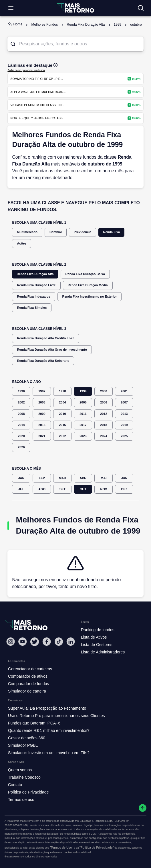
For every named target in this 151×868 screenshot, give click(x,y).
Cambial (56, 232)
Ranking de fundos (98, 630)
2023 (83, 436)
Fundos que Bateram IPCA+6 (34, 723)
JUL (21, 489)
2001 (124, 391)
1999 (83, 391)
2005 (83, 402)
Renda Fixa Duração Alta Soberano (43, 361)
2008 (21, 414)
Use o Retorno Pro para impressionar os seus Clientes (56, 716)
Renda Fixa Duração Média (88, 285)
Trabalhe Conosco (24, 777)
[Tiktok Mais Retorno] (59, 642)
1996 (21, 391)
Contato (15, 785)
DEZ (124, 489)
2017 (83, 425)
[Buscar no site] (141, 8)
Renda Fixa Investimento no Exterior (90, 297)
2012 (104, 414)
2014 (21, 425)
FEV (42, 478)
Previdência (83, 232)
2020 (21, 436)
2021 (42, 436)
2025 (124, 436)
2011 (83, 414)
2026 (21, 447)
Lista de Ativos (94, 637)
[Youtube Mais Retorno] (23, 642)
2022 (62, 436)
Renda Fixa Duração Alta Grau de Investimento (52, 350)
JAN (21, 478)
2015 (42, 425)
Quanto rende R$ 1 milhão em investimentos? (49, 730)
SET (62, 489)
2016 (62, 425)
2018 (104, 425)
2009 (42, 414)
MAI (104, 478)
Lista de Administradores (103, 652)
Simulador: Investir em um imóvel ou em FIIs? (49, 753)
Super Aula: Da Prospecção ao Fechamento (47, 708)
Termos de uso (21, 800)
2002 (21, 402)
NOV (104, 489)
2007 (124, 402)
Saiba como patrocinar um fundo (26, 70)
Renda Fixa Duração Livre (36, 285)
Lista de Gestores (97, 645)
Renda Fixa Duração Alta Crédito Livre (45, 338)
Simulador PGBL (23, 745)
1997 (42, 391)
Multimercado (27, 232)
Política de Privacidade (28, 792)
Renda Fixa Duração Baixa (85, 274)
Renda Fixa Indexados (33, 297)
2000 (104, 391)
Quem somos (20, 770)
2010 (62, 414)
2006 (104, 402)
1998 (62, 391)
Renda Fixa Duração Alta (35, 274)
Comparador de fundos (28, 684)
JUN (124, 478)
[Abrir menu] (11, 8)
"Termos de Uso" (61, 847)
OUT (83, 489)
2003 (42, 402)
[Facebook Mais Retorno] (47, 642)
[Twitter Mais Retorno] (35, 642)
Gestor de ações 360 (27, 738)
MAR (62, 478)
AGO (42, 489)
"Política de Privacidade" (97, 847)
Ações (22, 244)
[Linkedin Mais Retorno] (71, 642)
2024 (104, 436)
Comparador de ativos (28, 676)
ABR (83, 478)
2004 (62, 402)
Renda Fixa (111, 232)
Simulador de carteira (27, 691)
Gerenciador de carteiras (30, 669)
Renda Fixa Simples (32, 308)
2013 (124, 414)
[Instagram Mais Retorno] (11, 642)
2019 (124, 425)
